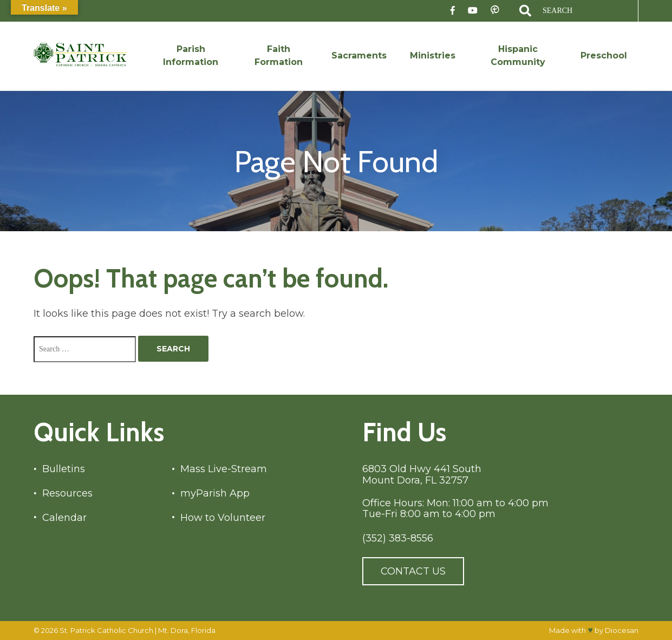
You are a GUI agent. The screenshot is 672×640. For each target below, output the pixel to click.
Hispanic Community (518, 55)
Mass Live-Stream (224, 469)
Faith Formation (279, 55)
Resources (67, 494)
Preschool (604, 55)
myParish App (215, 494)
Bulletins (64, 469)
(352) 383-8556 (398, 538)
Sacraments (359, 55)
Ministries (433, 55)
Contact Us (413, 571)
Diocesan (622, 630)
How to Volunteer (223, 518)
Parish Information (191, 55)
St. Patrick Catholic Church (106, 630)
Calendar (64, 518)
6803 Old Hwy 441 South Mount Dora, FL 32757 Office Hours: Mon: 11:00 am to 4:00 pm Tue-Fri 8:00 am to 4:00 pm (455, 491)
